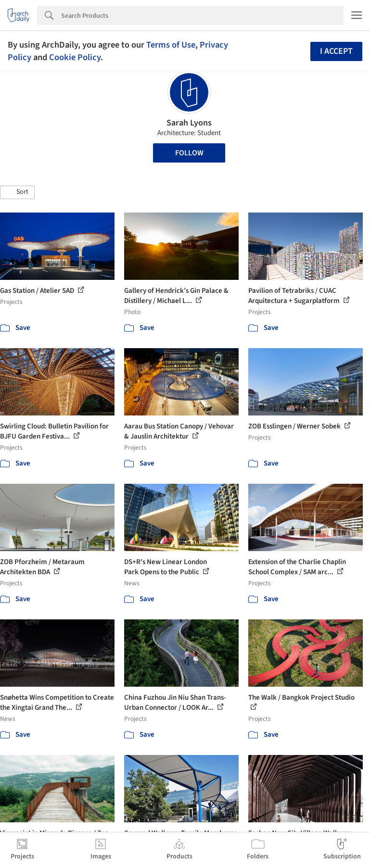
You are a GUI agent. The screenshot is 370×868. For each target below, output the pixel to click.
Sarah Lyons (189, 123)
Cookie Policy (75, 57)
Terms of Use (171, 45)
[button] (17, 192)
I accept (336, 51)
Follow (189, 153)
